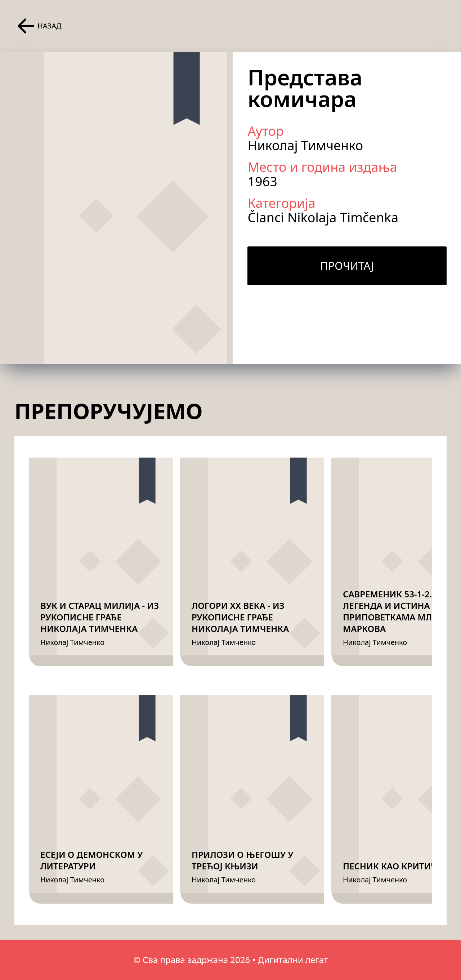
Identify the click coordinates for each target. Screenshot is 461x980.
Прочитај (347, 266)
